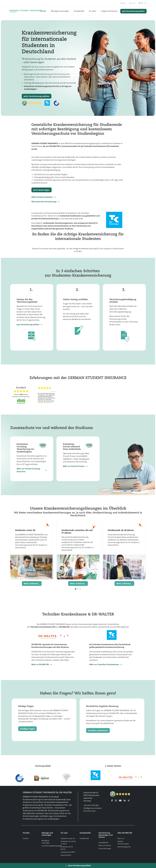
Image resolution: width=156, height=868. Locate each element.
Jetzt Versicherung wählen (133, 11)
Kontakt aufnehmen (98, 730)
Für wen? (93, 11)
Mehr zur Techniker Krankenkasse (104, 664)
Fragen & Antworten (109, 11)
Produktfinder (104, 843)
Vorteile (43, 11)
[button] (76, 589)
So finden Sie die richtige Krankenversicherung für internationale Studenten (78, 236)
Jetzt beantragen (41, 190)
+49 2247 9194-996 (91, 805)
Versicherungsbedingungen (52, 846)
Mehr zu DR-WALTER (40, 664)
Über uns (121, 838)
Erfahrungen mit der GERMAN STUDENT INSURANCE (78, 378)
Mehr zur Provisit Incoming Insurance (28, 470)
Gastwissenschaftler (68, 852)
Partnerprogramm (124, 847)
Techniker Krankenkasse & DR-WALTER (78, 614)
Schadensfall (79, 11)
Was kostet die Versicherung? (44, 202)
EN (142, 3)
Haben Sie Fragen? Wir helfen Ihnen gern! (78, 693)
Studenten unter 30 (68, 838)
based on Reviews (21, 395)
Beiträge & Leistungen (60, 11)
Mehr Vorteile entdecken (42, 197)
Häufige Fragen (27, 729)
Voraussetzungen (105, 848)
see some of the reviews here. (21, 397)
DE (146, 3)
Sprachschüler (66, 855)
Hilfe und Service (105, 845)
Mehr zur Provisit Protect (74, 466)
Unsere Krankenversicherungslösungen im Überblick (78, 508)
